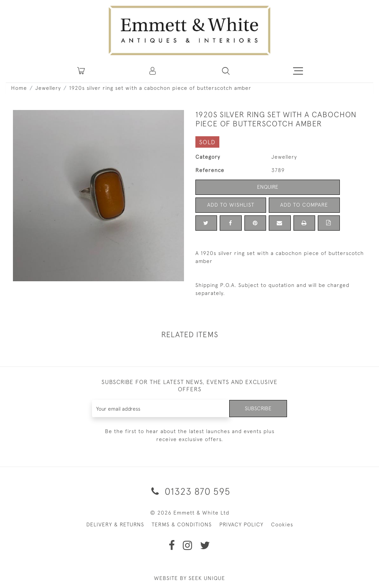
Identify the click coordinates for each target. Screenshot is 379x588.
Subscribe (258, 408)
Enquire (268, 187)
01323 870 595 (189, 491)
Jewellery (48, 88)
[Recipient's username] (161, 409)
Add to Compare (304, 205)
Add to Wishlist (231, 205)
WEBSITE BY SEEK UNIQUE (189, 578)
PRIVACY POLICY (241, 524)
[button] (226, 71)
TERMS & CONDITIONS (182, 524)
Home (19, 88)
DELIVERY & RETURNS (115, 524)
